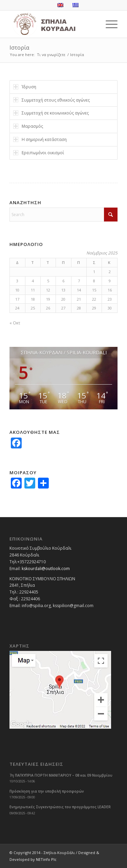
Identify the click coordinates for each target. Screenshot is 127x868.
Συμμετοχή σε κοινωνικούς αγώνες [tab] (51, 113)
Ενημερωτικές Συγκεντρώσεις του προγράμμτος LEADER (60, 807)
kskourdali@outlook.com (46, 569)
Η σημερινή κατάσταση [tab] (40, 139)
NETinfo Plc (46, 859)
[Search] (63, 215)
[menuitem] (108, 24)
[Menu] (108, 24)
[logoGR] (53, 24)
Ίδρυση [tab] (25, 87)
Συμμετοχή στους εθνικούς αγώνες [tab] (51, 100)
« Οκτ (15, 323)
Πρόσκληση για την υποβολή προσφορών (47, 791)
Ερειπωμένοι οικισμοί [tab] (39, 153)
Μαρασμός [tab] (28, 126)
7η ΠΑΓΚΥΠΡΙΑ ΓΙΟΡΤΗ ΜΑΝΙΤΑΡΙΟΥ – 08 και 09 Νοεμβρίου (61, 775)
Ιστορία (19, 48)
